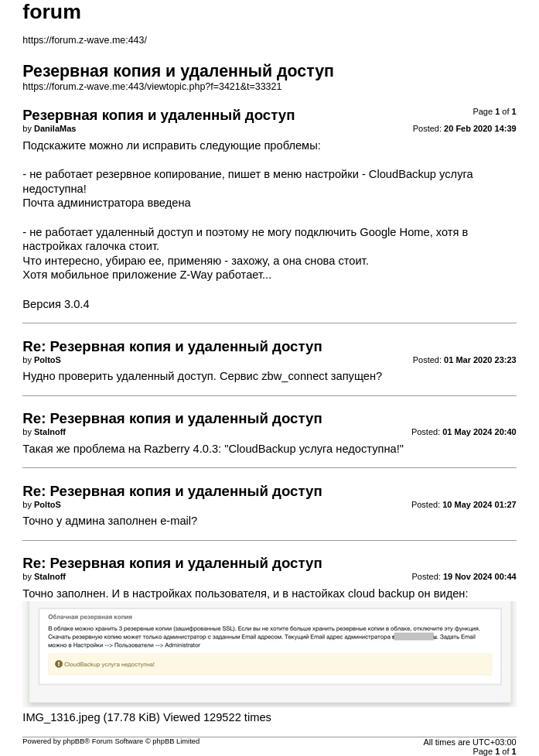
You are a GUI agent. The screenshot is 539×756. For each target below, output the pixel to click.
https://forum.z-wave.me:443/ (85, 40)
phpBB (73, 741)
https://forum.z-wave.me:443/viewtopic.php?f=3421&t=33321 (152, 87)
